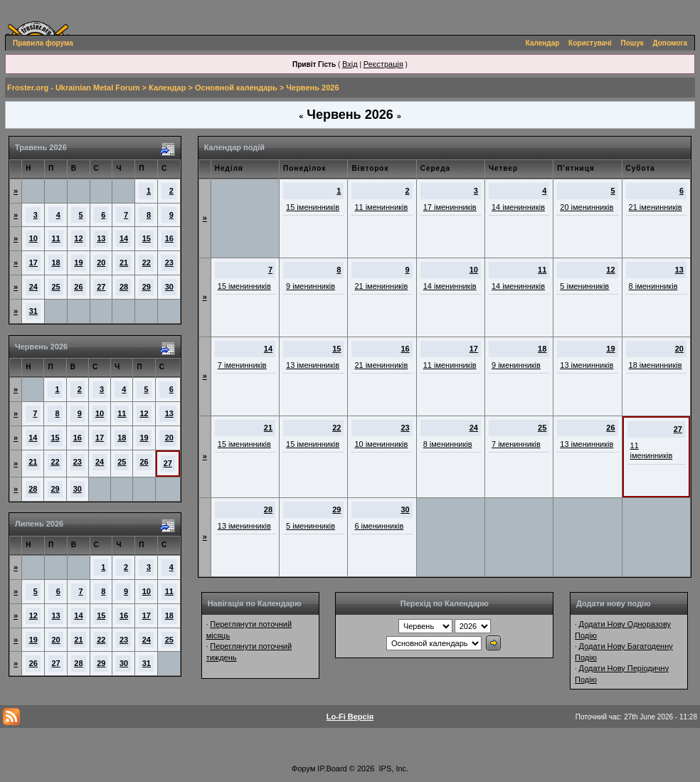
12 (78, 238)
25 (56, 287)
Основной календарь (236, 88)
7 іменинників (242, 365)
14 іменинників (518, 207)
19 (78, 263)
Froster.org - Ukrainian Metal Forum (73, 88)
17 (33, 263)
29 (147, 287)
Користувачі (590, 43)
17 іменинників (450, 207)
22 (147, 263)
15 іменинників (313, 207)
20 (101, 263)
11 (56, 238)
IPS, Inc (393, 768)
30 (169, 287)
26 (78, 287)
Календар (543, 43)
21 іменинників (656, 207)
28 (124, 287)
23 (169, 263)
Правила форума (43, 43)
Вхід (350, 64)
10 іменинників (381, 444)
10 (33, 238)
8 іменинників (653, 286)
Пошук (632, 43)
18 (56, 263)
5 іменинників (584, 286)
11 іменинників (381, 207)
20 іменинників (587, 207)
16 (169, 238)
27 (101, 287)
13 (101, 238)
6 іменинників (379, 526)
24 (33, 287)
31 (33, 311)
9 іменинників (311, 286)
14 (124, 238)
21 (124, 263)
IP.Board (332, 768)
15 (147, 238)
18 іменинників (656, 365)
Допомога (670, 43)
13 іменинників (313, 365)
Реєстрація (383, 64)
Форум (303, 768)
